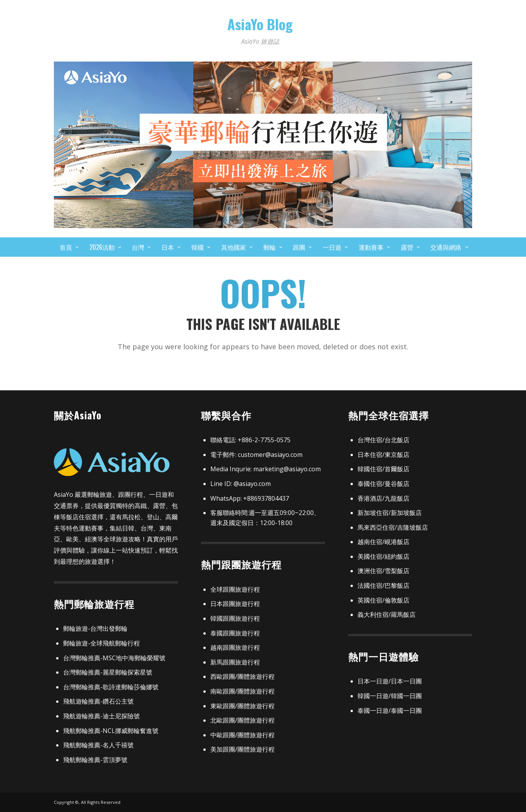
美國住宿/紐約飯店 (383, 556)
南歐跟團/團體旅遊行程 (242, 691)
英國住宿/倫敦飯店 (383, 600)
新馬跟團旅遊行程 (235, 662)
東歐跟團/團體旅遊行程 (242, 706)
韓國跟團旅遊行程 (235, 618)
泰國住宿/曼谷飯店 (383, 484)
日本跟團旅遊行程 (235, 604)
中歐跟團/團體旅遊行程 (242, 735)
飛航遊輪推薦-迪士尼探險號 (101, 716)
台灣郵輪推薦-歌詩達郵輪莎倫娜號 (111, 687)
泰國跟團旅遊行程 (235, 633)
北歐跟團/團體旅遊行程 (242, 720)
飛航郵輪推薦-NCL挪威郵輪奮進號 (111, 731)
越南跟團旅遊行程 (235, 647)
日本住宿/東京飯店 (383, 455)
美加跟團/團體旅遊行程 (242, 749)
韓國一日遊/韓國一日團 (390, 696)
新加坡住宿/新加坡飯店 (390, 513)
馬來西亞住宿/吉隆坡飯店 (393, 527)
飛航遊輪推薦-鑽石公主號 (98, 701)
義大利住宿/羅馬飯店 (387, 615)
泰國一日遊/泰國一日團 (390, 711)
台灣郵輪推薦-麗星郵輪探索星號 (108, 672)
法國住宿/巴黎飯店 (383, 585)
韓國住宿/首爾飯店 (383, 469)
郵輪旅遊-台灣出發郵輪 (95, 628)
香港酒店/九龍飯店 (383, 498)
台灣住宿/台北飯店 (383, 440)
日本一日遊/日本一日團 (390, 681)
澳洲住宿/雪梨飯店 (383, 571)
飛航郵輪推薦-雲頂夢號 (95, 760)
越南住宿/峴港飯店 (383, 542)
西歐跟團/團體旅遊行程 (242, 676)
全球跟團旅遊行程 (235, 589)
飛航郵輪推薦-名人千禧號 (98, 745)
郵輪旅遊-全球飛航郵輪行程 (101, 643)
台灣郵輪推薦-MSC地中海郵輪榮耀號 (114, 658)
